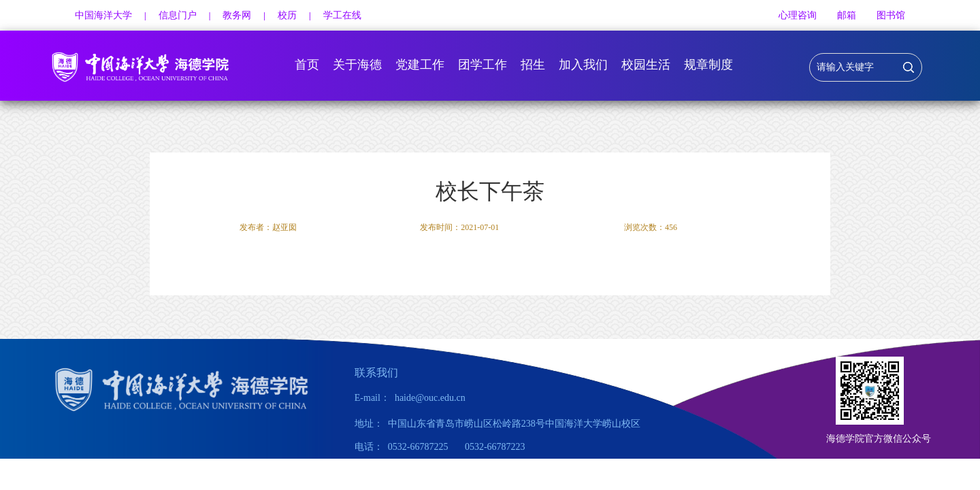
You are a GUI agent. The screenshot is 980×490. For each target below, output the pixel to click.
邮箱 (847, 15)
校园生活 (646, 65)
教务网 (237, 15)
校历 (287, 15)
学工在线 (342, 15)
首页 (307, 65)
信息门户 (178, 15)
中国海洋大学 (103, 15)
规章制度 (708, 65)
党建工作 (420, 65)
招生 (533, 65)
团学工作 (483, 65)
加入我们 (583, 65)
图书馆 (891, 15)
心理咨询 (798, 15)
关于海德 (357, 65)
